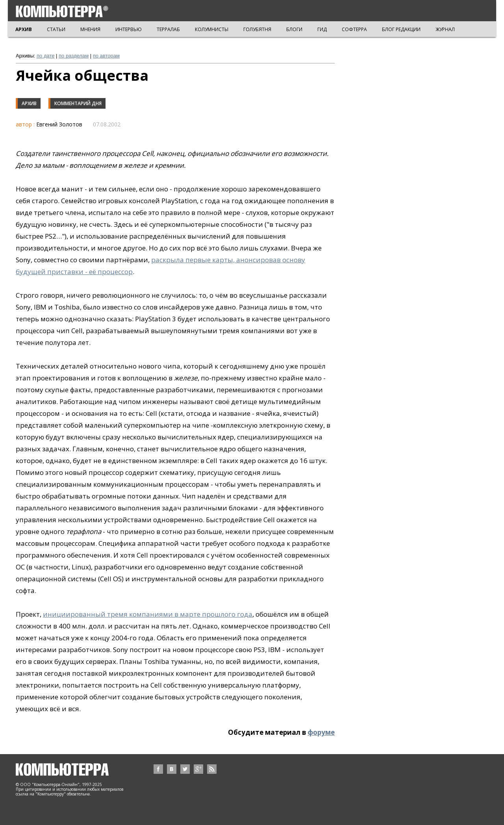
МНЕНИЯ (90, 29)
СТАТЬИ (56, 29)
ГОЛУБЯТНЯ (257, 29)
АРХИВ (24, 29)
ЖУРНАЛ (445, 29)
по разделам (74, 56)
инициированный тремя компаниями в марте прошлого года (148, 614)
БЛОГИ (294, 29)
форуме (321, 732)
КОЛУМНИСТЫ (212, 29)
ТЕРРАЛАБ (168, 29)
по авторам (106, 56)
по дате (45, 56)
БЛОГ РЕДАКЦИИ (401, 29)
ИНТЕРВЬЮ (129, 29)
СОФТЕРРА (354, 29)
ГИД (322, 29)
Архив (29, 103)
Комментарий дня (78, 103)
